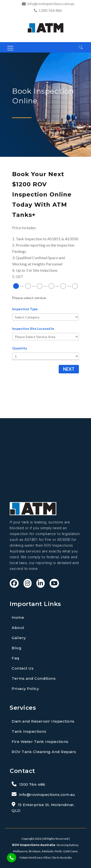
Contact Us (23, 668)
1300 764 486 (50, 10)
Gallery (19, 638)
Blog (17, 648)
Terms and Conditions (34, 678)
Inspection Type (25, 309)
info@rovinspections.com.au (51, 4)
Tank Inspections (29, 731)
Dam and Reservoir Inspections (43, 721)
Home (18, 617)
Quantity (20, 348)
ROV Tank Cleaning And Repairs (44, 752)
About (18, 628)
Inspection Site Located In (33, 328)
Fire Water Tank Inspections (40, 742)
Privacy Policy (25, 689)
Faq (16, 658)
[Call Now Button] (12, 858)
